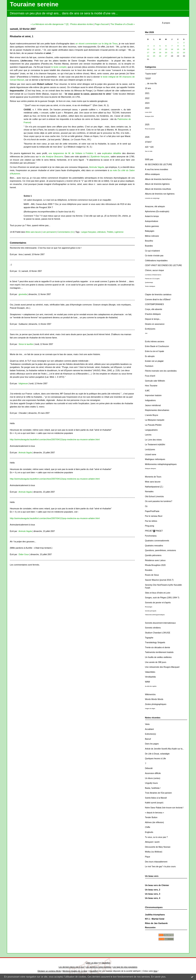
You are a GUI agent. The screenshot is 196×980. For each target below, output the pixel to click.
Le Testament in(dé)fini (155, 445)
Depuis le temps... (153, 319)
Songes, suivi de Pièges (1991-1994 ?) (162, 598)
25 (154, 56)
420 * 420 (149, 147)
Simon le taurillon (26, 344)
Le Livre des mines (153, 440)
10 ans (148, 88)
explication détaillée (112, 153)
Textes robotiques (150, 286)
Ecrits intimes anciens (155, 342)
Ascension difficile (153, 773)
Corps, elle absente (154, 309)
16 (184, 49)
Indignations (150, 400)
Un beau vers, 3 (153, 894)
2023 (147, 103)
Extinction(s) (151, 734)
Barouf (148, 739)
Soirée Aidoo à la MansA (156, 798)
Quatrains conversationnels (157, 541)
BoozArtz (149, 241)
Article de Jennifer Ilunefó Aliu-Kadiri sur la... (165, 749)
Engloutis (149, 832)
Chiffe (148, 827)
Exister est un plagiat (154, 361)
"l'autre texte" (151, 74)
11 (154, 49)
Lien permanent (49, 232)
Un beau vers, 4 (153, 898)
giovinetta (23, 294)
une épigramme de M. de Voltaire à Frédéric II (72, 153)
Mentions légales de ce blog (75, 971)
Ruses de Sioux (152, 575)
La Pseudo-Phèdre (153, 425)
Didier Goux (24, 554)
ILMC (147, 391)
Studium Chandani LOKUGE (158, 633)
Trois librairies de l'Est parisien (158, 793)
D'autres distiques (153, 314)
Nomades (149, 492)
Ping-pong (150, 526)
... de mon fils (151, 84)
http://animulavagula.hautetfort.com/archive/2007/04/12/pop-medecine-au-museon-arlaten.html (55, 439)
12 (160, 49)
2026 (147, 137)
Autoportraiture (152, 221)
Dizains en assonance (155, 324)
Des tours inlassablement (156, 862)
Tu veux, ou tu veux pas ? (156, 837)
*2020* (148, 79)
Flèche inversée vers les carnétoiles (161, 371)
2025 (147, 125)
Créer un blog (92, 963)
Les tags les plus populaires (125, 967)
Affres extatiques (152, 174)
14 (172, 49)
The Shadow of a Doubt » (123, 24)
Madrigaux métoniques (155, 459)
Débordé (149, 768)
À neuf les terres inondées (157, 169)
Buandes (149, 246)
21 (172, 52)
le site (51, 157)
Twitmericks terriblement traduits (159, 652)
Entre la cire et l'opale (155, 351)
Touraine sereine (34, 4)
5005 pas (149, 159)
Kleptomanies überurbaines (157, 410)
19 (160, 52)
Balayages (150, 231)
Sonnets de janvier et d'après (158, 603)
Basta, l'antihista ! (153, 788)
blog (155, 971)
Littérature (101, 232)
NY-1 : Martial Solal (155, 919)
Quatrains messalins (154, 546)
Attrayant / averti (152, 842)
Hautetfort (106, 963)
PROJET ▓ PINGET (154, 531)
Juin (146, 333)
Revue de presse (150, 129)
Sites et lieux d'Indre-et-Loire (158, 593)
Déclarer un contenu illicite (49, 971)
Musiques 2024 (149, 116)
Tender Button (151, 817)
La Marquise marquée (155, 420)
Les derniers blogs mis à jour (71, 967)
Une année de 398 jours (156, 662)
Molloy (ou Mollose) (154, 852)
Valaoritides (150, 672)
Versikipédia (150, 677)
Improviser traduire (153, 395)
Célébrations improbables (156, 261)
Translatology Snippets (155, 642)
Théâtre (110, 232)
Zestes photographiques (156, 704)
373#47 (148, 142)
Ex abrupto (150, 356)
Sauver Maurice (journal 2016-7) (159, 580)
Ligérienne (119, 232)
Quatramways (149, 282)
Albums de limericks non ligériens (160, 194)
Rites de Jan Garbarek (156, 923)
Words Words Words (154, 699)
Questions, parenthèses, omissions (161, 550)
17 (148, 52)
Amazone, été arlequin (155, 206)
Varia (147, 724)
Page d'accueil (102, 24)
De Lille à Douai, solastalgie (157, 754)
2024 (147, 108)
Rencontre (150, 927)
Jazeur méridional (153, 405)
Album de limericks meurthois (158, 189)
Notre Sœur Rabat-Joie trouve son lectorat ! (164, 808)
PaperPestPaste (152, 511)
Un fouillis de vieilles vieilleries (158, 657)
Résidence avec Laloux (155, 560)
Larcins (148, 435)
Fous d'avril (150, 376)
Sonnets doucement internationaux (160, 623)
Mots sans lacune (153, 482)
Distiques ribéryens (151, 469)
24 (148, 56)
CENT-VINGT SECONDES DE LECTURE (164, 265)
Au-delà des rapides (151, 686)
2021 (147, 93)
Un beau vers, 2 (153, 890)
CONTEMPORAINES (155, 304)
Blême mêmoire (152, 236)
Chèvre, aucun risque (155, 270)
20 (166, 52)
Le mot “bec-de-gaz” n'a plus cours (160, 867)
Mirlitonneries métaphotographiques (161, 464)
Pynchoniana (151, 536)
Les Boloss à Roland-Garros (153, 275)
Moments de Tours (153, 477)
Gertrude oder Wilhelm (155, 381)
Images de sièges (150, 708)
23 (184, 52)
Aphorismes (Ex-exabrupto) (157, 211)
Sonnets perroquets (151, 611)
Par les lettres (151, 521)
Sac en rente (149, 151)
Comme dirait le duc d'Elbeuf (158, 300)
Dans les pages (152, 744)
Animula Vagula (97, 167)
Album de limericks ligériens (157, 184)
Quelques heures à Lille (156, 759)
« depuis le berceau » (155, 813)
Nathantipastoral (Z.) (154, 487)
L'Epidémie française (99, 157)
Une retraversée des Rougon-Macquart (162, 667)
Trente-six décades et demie (158, 647)
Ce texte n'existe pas (154, 256)
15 (178, 49)
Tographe (149, 638)
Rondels (149, 570)
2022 (147, 98)
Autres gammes (152, 226)
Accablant (149, 729)
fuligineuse (23, 384)
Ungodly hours (151, 783)
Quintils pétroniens (153, 555)
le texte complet (59, 67)
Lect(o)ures (150, 450)
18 (154, 52)
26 (160, 56)
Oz (146, 506)
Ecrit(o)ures (150, 329)
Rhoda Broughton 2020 (155, 565)
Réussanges (149, 607)
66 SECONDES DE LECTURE (159, 164)
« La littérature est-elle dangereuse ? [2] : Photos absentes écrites (62, 24)
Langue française (89, 232)
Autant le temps (152, 216)
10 (148, 49)
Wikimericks (150, 694)
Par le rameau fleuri (154, 516)
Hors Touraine (151, 386)
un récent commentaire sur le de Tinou (96, 44)
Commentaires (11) (66, 232)
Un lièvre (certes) (153, 778)
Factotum (149, 366)
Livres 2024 (148, 112)
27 (166, 56)
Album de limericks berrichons (158, 179)
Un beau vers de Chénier (157, 885)
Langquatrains (151, 430)
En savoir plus (158, 977)
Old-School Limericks (154, 497)
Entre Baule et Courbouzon (157, 346)
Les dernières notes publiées (98, 967)
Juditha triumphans (155, 915)
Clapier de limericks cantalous (158, 295)
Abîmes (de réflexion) (155, 822)
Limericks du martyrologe (152, 198)
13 (166, 49)
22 (178, 52)
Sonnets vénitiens (153, 628)
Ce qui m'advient (152, 251)
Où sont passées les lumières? (159, 501)
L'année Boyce (152, 415)
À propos (166, 23)
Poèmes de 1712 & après (152, 279)
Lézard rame (151, 455)
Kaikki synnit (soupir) (154, 803)
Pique (148, 857)
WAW (148, 682)
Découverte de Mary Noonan (158, 847)
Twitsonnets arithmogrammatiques (155, 615)
